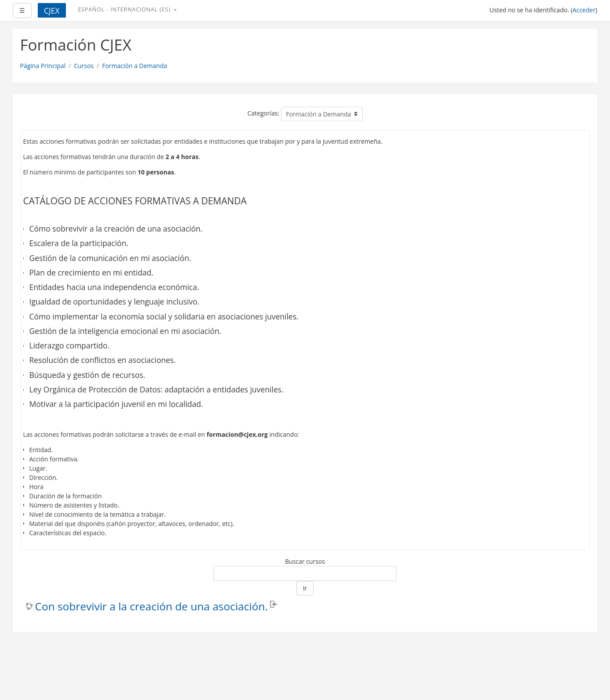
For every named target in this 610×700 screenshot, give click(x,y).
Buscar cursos (305, 561)
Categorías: (263, 113)
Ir (305, 588)
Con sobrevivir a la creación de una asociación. (152, 607)
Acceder (584, 10)
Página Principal (43, 66)
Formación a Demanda (134, 66)
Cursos (84, 66)
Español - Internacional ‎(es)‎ (125, 9)
